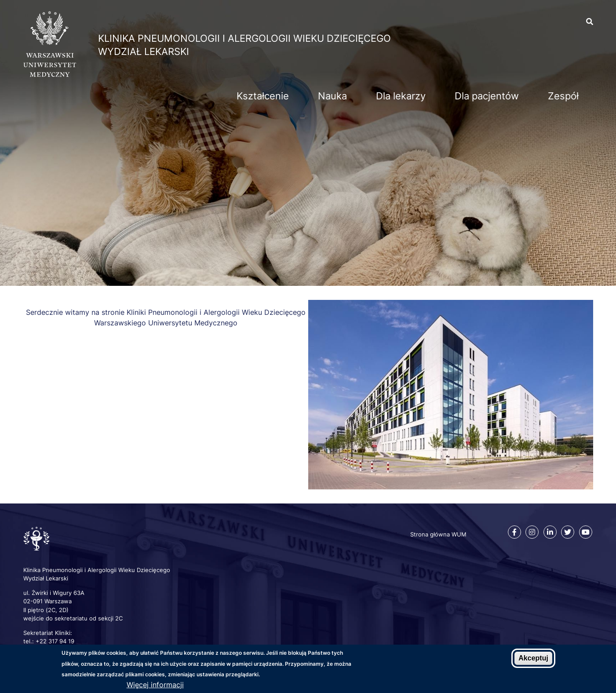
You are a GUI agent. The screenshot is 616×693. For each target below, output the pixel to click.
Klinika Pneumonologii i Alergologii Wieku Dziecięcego (244, 38)
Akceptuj (533, 658)
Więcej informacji (155, 685)
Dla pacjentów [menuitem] (487, 96)
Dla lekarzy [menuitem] (401, 96)
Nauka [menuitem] (332, 96)
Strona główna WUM (438, 534)
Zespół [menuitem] (563, 96)
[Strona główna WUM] (50, 74)
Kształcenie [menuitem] (263, 96)
